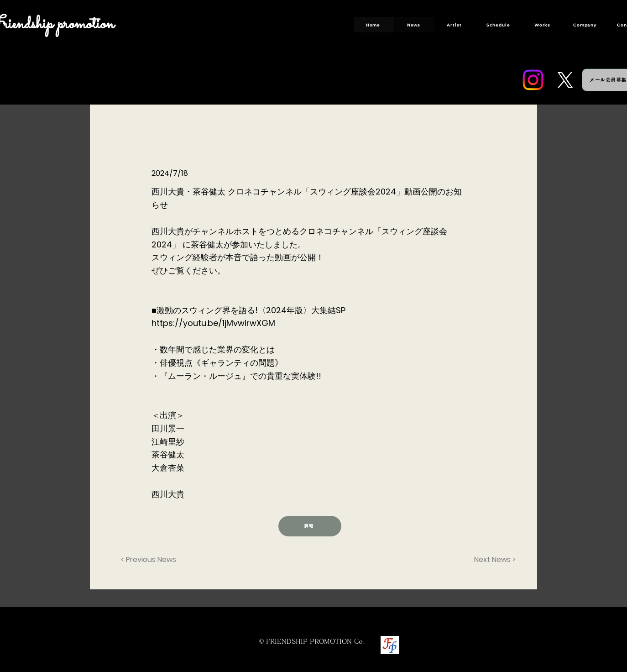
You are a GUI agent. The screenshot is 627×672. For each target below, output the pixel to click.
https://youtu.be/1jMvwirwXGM (213, 323)
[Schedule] (499, 25)
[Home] (374, 25)
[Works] (543, 25)
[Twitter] (565, 80)
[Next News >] (493, 560)
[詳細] (310, 526)
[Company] (586, 25)
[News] (415, 25)
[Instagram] (533, 80)
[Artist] (455, 25)
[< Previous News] (151, 560)
